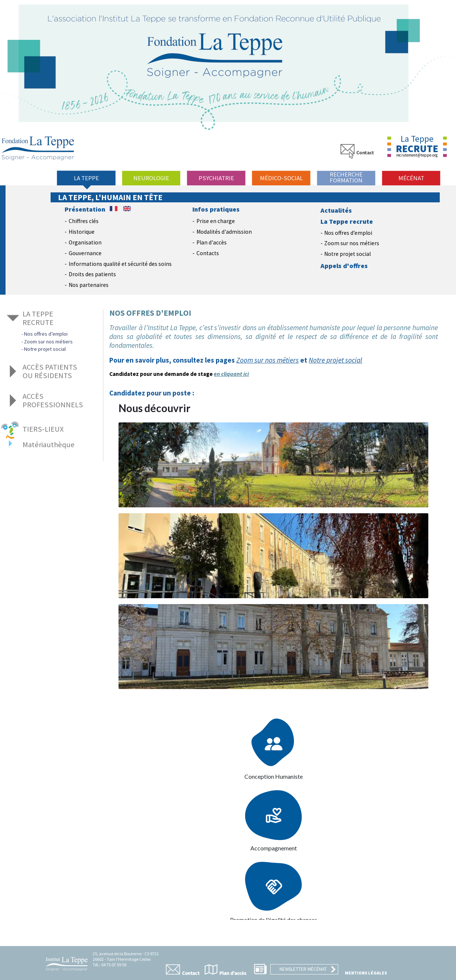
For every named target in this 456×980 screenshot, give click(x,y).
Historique (82, 232)
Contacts (208, 253)
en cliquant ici (231, 374)
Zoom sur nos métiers (352, 243)
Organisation (85, 242)
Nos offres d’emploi (348, 233)
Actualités (336, 210)
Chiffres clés (84, 221)
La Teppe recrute (347, 222)
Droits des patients (92, 274)
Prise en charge (216, 221)
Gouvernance (85, 253)
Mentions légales (366, 973)
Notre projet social (347, 254)
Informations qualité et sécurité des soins (120, 264)
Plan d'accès (212, 242)
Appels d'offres (344, 266)
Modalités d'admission (224, 232)
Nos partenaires (89, 285)
